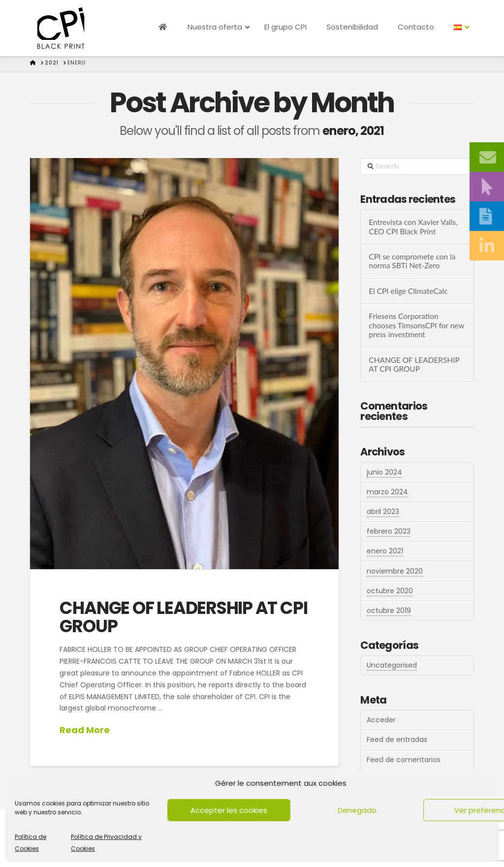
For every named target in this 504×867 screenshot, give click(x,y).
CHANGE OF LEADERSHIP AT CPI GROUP (183, 617)
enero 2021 (385, 551)
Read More (85, 730)
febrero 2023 (389, 531)
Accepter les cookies (229, 810)
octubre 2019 (389, 610)
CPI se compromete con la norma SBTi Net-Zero (412, 261)
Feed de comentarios (404, 760)
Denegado (357, 810)
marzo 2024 (387, 492)
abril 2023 (383, 512)
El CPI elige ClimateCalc (408, 291)
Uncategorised (392, 665)
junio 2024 (384, 472)
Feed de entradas (397, 739)
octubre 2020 (390, 591)
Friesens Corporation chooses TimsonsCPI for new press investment (416, 325)
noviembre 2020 (395, 571)
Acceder (381, 720)
